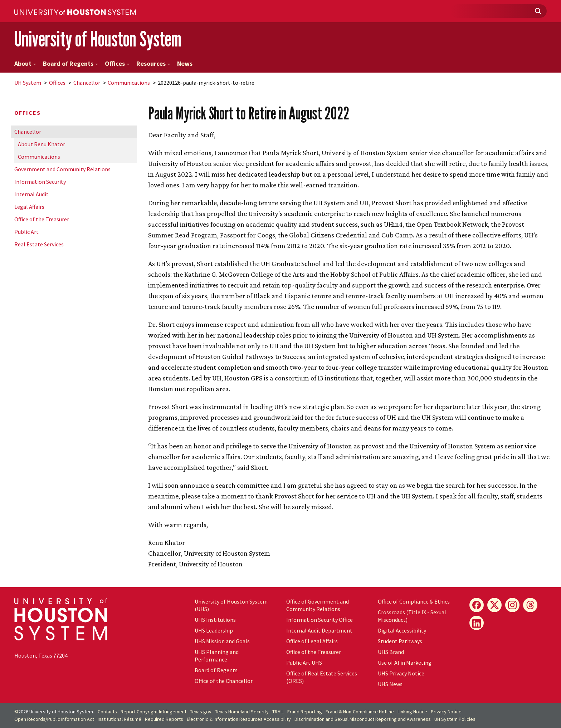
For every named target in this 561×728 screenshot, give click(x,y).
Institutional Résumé (119, 719)
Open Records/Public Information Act (54, 719)
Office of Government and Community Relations (318, 605)
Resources (153, 63)
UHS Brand (391, 652)
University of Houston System (98, 39)
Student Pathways (400, 641)
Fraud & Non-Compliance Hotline (360, 712)
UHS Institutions (215, 620)
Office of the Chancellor (224, 681)
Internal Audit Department (319, 630)
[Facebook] (477, 605)
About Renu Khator (42, 144)
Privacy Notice (446, 712)
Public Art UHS (304, 663)
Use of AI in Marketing (405, 663)
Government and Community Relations (62, 169)
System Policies (455, 719)
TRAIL (278, 712)
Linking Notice (412, 712)
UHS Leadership (214, 630)
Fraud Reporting (305, 712)
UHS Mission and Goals (222, 641)
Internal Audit (31, 194)
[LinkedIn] (477, 623)
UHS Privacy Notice (401, 673)
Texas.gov (201, 712)
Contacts (107, 712)
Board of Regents (70, 63)
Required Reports (164, 719)
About (25, 63)
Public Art (26, 232)
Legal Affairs (29, 207)
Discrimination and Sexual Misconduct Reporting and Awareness (363, 719)
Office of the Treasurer (42, 219)
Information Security (40, 182)
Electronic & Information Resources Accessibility (239, 719)
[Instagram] (512, 605)
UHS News (390, 684)
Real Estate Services (39, 244)
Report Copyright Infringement (153, 712)
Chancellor (87, 83)
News (185, 63)
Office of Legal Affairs (312, 641)
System (28, 83)
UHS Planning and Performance (217, 656)
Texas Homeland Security (242, 712)
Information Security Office (319, 620)
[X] (494, 605)
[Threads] (530, 605)
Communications (129, 83)
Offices (117, 63)
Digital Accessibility (402, 630)
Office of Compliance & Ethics (414, 601)
